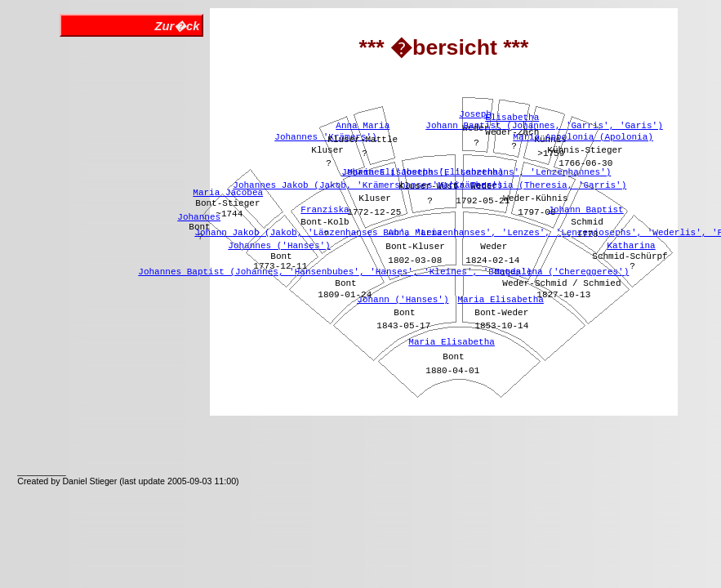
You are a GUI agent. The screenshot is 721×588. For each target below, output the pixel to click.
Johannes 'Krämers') (325, 137)
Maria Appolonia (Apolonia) (583, 137)
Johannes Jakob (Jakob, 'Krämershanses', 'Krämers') (367, 185)
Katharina (631, 246)
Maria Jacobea (228, 193)
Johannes (199, 217)
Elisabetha (512, 118)
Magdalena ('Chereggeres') (561, 272)
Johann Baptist (585, 210)
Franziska (325, 210)
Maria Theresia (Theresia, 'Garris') (532, 185)
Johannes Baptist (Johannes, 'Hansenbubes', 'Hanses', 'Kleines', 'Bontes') (335, 272)
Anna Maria (363, 126)
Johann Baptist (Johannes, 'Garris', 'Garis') (544, 126)
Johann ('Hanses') (403, 300)
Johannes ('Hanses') (279, 246)
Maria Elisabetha (452, 342)
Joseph (475, 114)
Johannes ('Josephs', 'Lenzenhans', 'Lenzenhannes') (476, 172)
